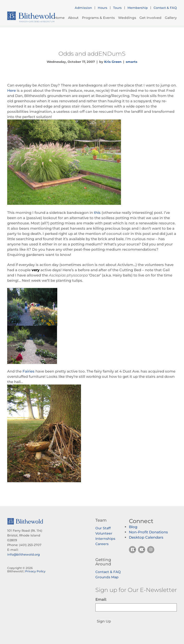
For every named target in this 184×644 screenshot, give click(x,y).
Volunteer (104, 533)
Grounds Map (107, 577)
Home (59, 18)
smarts (132, 62)
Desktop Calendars (146, 537)
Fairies (29, 371)
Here (11, 90)
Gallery (171, 18)
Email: (101, 599)
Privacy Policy (35, 571)
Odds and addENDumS (92, 54)
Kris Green (113, 62)
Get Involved (150, 18)
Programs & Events (98, 18)
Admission (83, 8)
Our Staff (103, 528)
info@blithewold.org (23, 554)
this (97, 213)
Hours (103, 8)
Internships (105, 539)
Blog (133, 527)
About (73, 18)
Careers (102, 544)
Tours (117, 8)
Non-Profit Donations (148, 532)
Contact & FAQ (165, 8)
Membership (138, 8)
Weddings (127, 18)
